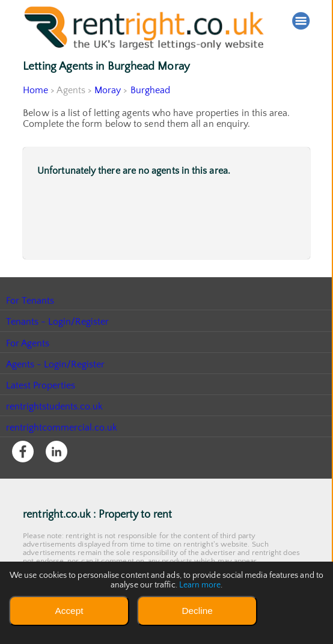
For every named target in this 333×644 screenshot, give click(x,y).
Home (35, 90)
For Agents (28, 343)
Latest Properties (41, 385)
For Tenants (30, 301)
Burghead (151, 90)
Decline (197, 611)
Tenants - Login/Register (58, 322)
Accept (69, 611)
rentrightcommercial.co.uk (62, 428)
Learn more (200, 585)
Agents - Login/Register (56, 364)
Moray (108, 90)
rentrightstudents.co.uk (55, 406)
